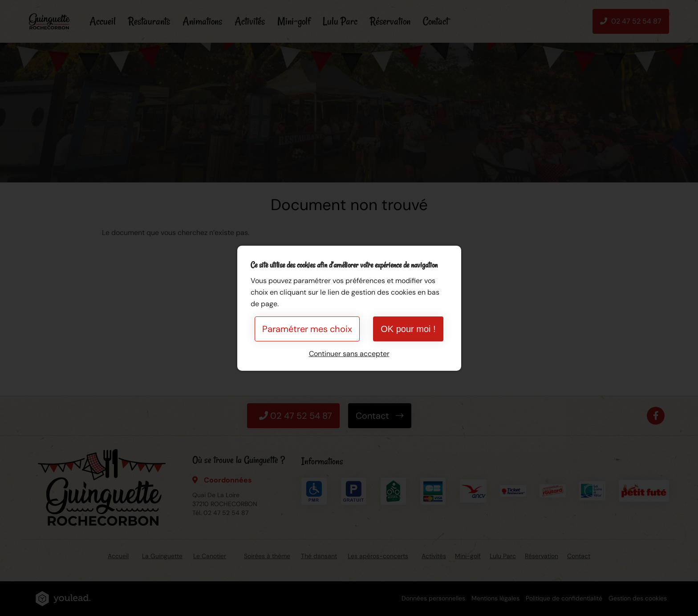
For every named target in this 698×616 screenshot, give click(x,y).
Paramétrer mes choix (307, 329)
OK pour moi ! (408, 329)
